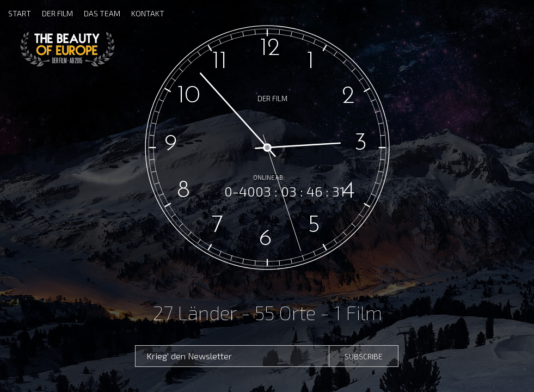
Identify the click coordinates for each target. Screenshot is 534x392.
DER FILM (57, 13)
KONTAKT (148, 13)
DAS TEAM (102, 13)
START (20, 13)
